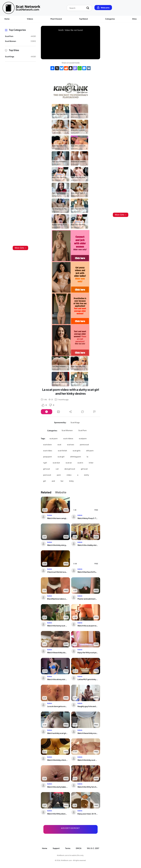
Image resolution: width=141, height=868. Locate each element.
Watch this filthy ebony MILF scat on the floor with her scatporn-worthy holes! (57, 814)
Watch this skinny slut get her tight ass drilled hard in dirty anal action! (57, 679)
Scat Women (67, 430)
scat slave (47, 444)
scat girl (61, 457)
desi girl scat (70, 469)
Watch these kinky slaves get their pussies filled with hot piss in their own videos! (57, 652)
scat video (48, 451)
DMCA (79, 848)
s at (57, 469)
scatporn (83, 438)
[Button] (47, 412)
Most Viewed (56, 19)
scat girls (77, 451)
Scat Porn (82, 430)
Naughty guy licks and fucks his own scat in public (88, 706)
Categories (110, 19)
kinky (71, 481)
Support (56, 848)
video (69, 475)
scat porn (54, 438)
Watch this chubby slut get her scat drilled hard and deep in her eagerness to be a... (88, 545)
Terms (68, 848)
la (87, 457)
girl (45, 481)
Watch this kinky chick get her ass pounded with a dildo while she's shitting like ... (57, 760)
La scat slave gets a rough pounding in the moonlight (57, 706)
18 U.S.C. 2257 (93, 848)
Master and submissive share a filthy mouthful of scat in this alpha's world (88, 599)
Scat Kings (75, 422)
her (62, 481)
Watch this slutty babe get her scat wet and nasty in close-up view (57, 787)
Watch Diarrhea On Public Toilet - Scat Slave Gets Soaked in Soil (88, 572)
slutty (86, 475)
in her (91, 463)
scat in (80, 463)
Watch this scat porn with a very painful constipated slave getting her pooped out (88, 626)
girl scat (47, 469)
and (53, 481)
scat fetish (62, 451)
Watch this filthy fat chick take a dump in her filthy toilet (88, 787)
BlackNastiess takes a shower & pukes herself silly (57, 599)
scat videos (68, 438)
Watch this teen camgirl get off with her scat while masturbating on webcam (57, 518)
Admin (50, 515)
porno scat (84, 444)
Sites (134, 19)
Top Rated (83, 19)
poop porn (47, 457)
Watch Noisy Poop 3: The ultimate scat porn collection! (88, 518)
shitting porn (76, 457)
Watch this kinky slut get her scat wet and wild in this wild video (57, 545)
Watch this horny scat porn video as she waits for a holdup (57, 626)
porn (59, 475)
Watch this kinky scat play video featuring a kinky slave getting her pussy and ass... (88, 760)
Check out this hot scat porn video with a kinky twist (57, 572)
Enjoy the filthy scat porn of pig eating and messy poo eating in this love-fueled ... (88, 652)
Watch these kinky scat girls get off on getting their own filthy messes (88, 733)
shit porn (90, 451)
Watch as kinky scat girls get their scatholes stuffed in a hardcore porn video (57, 733)
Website (61, 492)
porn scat (47, 475)
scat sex (71, 444)
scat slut (56, 463)
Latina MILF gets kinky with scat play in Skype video (88, 679)
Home (7, 19)
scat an (69, 463)
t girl (45, 463)
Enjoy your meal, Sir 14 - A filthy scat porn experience (88, 814)
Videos (30, 19)
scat (59, 444)
